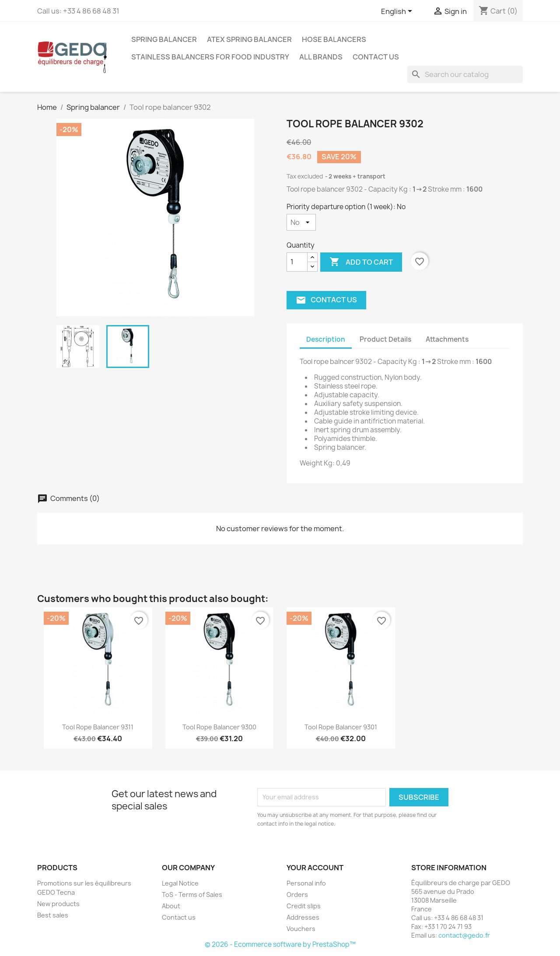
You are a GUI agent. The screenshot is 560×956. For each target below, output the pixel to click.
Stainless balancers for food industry (210, 57)
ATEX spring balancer (249, 39)
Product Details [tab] (385, 339)
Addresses (303, 917)
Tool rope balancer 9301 (341, 727)
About (171, 906)
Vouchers (301, 929)
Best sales (53, 915)
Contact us (376, 57)
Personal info (306, 883)
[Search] (465, 74)
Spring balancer (164, 39)
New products (58, 904)
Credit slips (304, 906)
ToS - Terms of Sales (192, 895)
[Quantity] (297, 262)
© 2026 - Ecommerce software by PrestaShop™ (280, 944)
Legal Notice (180, 883)
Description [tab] (326, 339)
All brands (321, 57)
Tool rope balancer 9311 (98, 727)
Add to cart (361, 262)
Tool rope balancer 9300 (219, 727)
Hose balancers (334, 39)
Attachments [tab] (447, 339)
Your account (315, 868)
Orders (297, 895)
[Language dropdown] (398, 12)
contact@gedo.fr (464, 935)
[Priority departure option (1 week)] (301, 222)
